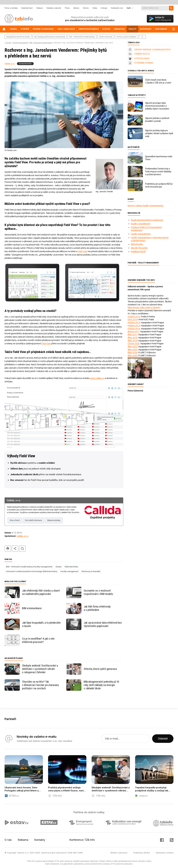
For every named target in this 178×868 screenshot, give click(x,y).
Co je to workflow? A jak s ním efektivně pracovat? (38, 640)
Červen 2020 (134, 344)
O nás (8, 840)
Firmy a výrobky (11, 8)
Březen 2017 (133, 332)
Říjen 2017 (133, 335)
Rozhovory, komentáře (91, 571)
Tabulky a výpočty (54, 8)
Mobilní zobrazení (119, 853)
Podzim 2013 (134, 317)
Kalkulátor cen (117, 8)
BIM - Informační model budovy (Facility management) (29, 567)
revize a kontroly (106, 37)
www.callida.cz (97, 378)
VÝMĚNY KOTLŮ (142, 54)
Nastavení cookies (165, 853)
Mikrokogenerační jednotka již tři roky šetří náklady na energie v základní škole (101, 685)
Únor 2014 (133, 319)
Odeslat (163, 739)
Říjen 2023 (133, 350)
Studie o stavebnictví (141, 224)
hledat (22, 549)
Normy (86, 8)
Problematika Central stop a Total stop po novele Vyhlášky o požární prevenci (158, 172)
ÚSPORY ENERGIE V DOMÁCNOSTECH (152, 50)
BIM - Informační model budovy (41, 43)
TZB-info (8, 43)
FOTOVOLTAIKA (142, 58)
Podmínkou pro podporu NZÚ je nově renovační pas (159, 185)
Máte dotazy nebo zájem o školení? (144, 307)
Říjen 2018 (133, 338)
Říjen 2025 (133, 356)
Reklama (23, 840)
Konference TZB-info (82, 840)
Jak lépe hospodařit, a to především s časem (41, 624)
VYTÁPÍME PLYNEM (143, 63)
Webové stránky (54, 520)
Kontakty (40, 840)
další (142, 37)
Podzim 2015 (134, 326)
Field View (82, 251)
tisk (8, 549)
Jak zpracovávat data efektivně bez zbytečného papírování (103, 624)
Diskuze (40, 8)
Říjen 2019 (133, 341)
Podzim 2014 (134, 323)
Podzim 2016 (134, 329)
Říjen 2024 (133, 352)
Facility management (20, 43)
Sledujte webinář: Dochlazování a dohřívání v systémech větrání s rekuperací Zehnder (40, 669)
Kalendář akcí (27, 8)
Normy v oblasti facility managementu (146, 206)
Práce (67, 8)
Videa (95, 8)
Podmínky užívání (142, 853)
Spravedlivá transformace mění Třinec (159, 158)
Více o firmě (15, 520)
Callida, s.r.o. (10, 64)
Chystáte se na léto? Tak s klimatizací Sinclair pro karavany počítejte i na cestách (40, 685)
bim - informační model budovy (82, 37)
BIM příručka (137, 244)
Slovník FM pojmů (139, 248)
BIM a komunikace (32, 608)
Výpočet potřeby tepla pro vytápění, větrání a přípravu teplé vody (159, 133)
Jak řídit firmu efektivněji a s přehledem (97, 608)
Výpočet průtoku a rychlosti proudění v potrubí (157, 120)
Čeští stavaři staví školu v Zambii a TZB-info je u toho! (158, 81)
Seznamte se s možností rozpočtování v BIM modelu (98, 592)
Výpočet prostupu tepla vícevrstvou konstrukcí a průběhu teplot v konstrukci (157, 106)
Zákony (76, 8)
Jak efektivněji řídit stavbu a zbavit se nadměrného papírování (41, 592)
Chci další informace (33, 520)
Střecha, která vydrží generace (100, 669)
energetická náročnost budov (18, 37)
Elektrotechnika (71, 567)
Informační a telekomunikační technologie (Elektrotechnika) (32, 571)
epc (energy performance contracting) (50, 37)
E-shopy (104, 8)
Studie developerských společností (147, 220)
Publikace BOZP (138, 252)
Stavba (58, 567)
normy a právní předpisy (127, 37)
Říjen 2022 (133, 347)
